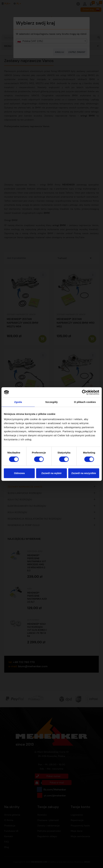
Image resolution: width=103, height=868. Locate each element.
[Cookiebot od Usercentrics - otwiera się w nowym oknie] (84, 392)
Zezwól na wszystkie (84, 473)
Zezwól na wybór (51, 473)
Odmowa (19, 473)
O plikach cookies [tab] (85, 402)
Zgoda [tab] (18, 402)
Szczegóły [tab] (51, 402)
